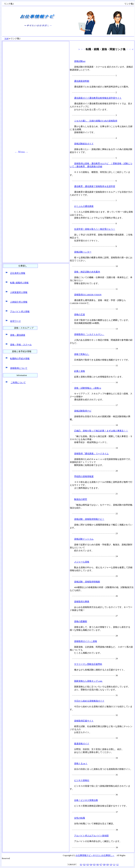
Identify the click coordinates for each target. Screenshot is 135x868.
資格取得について (19, 368)
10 (111, 864)
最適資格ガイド (82, 744)
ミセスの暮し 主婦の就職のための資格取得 (96, 121)
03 (88, 864)
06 (98, 864)
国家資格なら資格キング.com (88, 681)
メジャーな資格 (82, 562)
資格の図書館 (81, 621)
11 (114, 864)
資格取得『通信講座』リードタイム (91, 454)
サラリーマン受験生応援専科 (88, 664)
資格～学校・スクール (21, 345)
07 (101, 864)
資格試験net (80, 61)
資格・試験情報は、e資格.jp (88, 388)
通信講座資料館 (82, 81)
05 (94, 864)
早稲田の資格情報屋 (84, 476)
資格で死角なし (82, 354)
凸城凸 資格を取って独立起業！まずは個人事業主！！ (101, 431)
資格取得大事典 (82, 602)
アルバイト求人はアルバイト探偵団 (91, 836)
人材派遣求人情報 (19, 292)
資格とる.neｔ (81, 763)
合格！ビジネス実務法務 (86, 800)
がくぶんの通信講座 (84, 206)
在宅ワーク (16, 321)
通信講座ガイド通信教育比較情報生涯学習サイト (98, 98)
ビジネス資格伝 (82, 780)
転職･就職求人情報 (19, 283)
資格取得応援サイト (84, 721)
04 (91, 864)
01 (81, 864)
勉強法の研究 (81, 499)
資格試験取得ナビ (83, 411)
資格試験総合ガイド (84, 144)
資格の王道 (80, 314)
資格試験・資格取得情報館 (87, 582)
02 (84, 864)
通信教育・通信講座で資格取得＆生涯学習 (95, 186)
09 (108, 864)
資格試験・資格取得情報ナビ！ (89, 519)
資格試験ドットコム (84, 539)
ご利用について (18, 383)
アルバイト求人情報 (20, 311)
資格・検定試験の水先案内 (87, 272)
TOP (6, 38)
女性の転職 (80, 818)
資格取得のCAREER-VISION (88, 295)
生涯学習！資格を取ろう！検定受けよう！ (95, 229)
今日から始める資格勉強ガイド (89, 701)
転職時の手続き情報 (20, 359)
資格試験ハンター (83, 252)
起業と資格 (80, 371)
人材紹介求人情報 (19, 302)
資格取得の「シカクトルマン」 (89, 334)
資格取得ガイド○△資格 (86, 641)
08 (104, 864)
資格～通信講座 (18, 335)
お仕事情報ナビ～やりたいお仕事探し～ (95, 855)
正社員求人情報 (18, 273)
